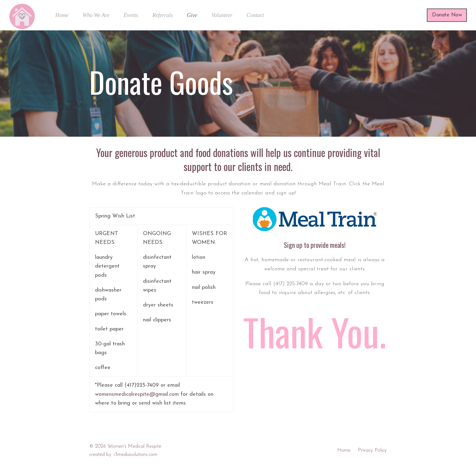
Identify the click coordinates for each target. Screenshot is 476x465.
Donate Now (447, 15)
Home (344, 450)
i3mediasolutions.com (136, 455)
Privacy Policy (372, 450)
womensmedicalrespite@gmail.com (137, 394)
